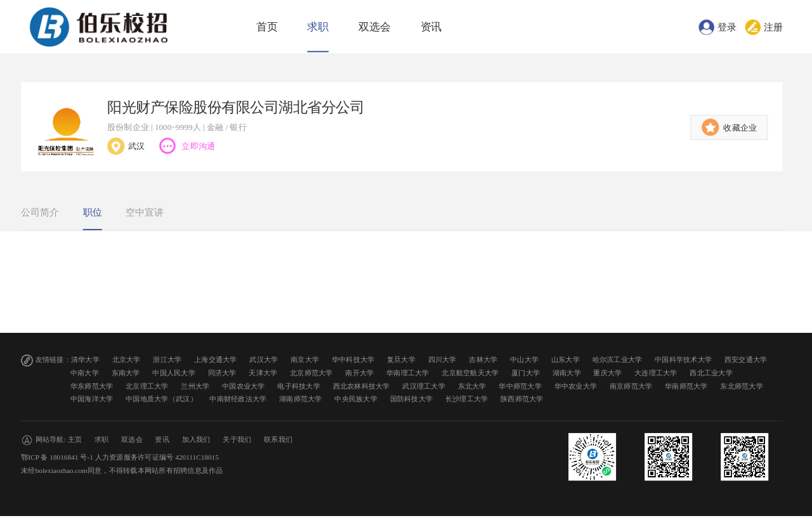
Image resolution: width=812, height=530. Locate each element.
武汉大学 (264, 360)
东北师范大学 (742, 386)
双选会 (375, 27)
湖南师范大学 (301, 399)
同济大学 (222, 373)
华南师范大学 (686, 386)
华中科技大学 (353, 360)
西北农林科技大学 (362, 386)
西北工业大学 (711, 373)
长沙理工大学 (467, 399)
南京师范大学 (631, 386)
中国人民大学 (174, 373)
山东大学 (566, 360)
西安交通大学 (746, 360)
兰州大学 (195, 386)
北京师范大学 (311, 373)
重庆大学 (607, 373)
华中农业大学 (576, 386)
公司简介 (40, 212)
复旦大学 (401, 360)
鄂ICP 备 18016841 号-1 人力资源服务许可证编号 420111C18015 (120, 457)
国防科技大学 (412, 399)
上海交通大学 (216, 360)
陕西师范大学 (522, 399)
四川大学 (442, 360)
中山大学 (524, 360)
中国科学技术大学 (683, 360)
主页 (75, 440)
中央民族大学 (356, 399)
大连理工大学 (656, 373)
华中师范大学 (520, 386)
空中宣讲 (145, 212)
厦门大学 (526, 373)
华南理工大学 (408, 373)
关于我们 (237, 440)
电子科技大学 (299, 386)
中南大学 (85, 373)
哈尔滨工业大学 (618, 360)
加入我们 (196, 440)
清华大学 (85, 360)
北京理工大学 (147, 386)
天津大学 (263, 373)
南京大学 (305, 360)
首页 (267, 27)
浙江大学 (167, 360)
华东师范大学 (92, 386)
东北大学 (472, 386)
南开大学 (359, 373)
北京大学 (127, 360)
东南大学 (126, 373)
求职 (318, 27)
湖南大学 (567, 373)
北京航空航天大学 (470, 373)
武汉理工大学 (424, 386)
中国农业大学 (244, 386)
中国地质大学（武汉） (161, 399)
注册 (773, 27)
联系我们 (278, 440)
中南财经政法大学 (238, 399)
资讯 (431, 27)
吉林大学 (483, 360)
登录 (727, 27)
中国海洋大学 (92, 399)
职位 (93, 212)
